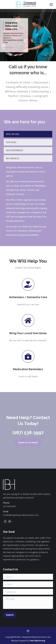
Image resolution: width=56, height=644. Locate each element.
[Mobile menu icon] (51, 5)
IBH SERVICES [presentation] (13, 158)
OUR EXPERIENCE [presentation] (14, 150)
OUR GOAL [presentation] (11, 142)
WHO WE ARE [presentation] (12, 134)
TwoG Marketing (37, 641)
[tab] (28, 134)
